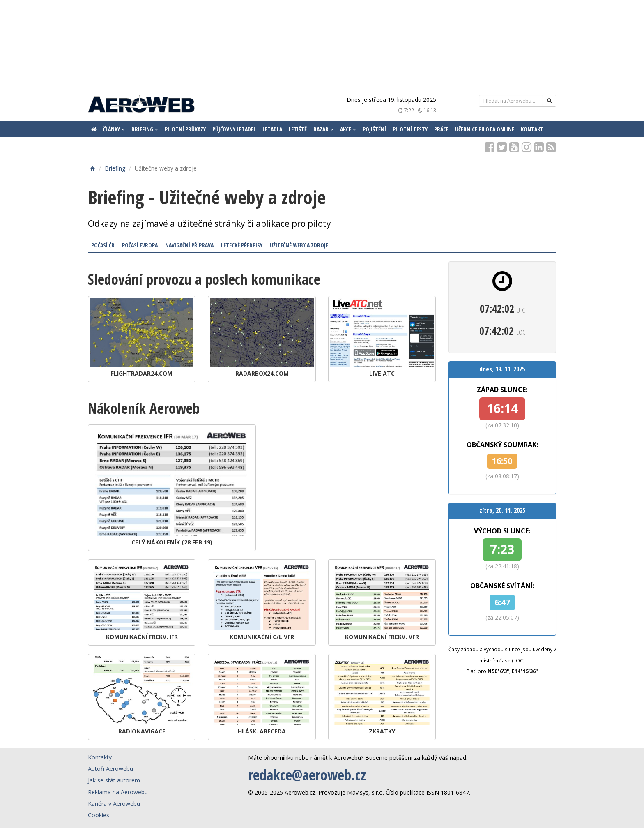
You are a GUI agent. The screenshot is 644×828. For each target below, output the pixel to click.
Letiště (298, 129)
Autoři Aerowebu (110, 769)
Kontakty (100, 757)
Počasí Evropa (140, 245)
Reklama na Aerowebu (118, 792)
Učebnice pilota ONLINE (485, 129)
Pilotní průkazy (185, 129)
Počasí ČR (103, 245)
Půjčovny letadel (234, 129)
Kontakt (532, 129)
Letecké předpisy (242, 245)
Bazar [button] (323, 129)
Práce (441, 129)
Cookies (99, 815)
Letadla (272, 129)
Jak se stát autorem (114, 780)
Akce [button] (348, 129)
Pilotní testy (410, 129)
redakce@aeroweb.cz (307, 775)
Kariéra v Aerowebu (114, 804)
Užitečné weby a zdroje (299, 245)
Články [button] (114, 129)
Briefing (115, 168)
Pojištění (374, 129)
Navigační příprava (189, 245)
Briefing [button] (145, 129)
